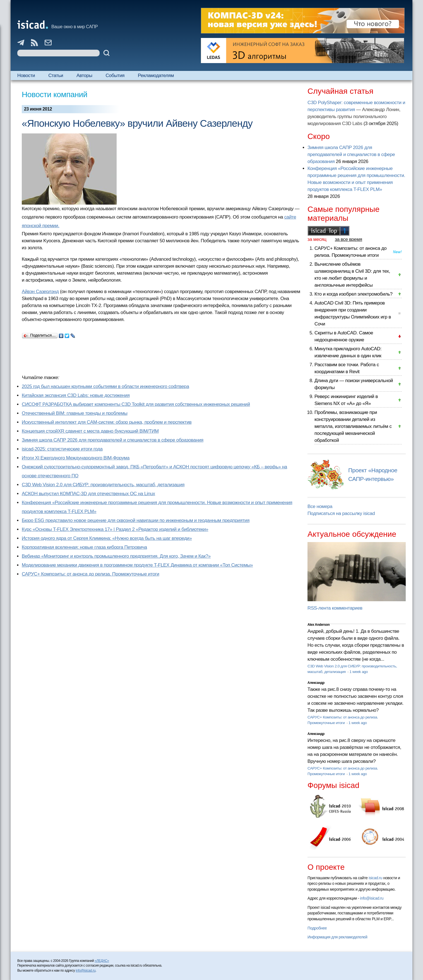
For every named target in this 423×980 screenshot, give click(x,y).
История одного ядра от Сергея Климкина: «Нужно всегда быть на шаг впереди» (107, 538)
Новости (26, 76)
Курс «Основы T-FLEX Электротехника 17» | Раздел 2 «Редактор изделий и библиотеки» (115, 529)
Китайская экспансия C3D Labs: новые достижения (76, 395)
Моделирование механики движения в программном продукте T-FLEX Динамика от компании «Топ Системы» (137, 565)
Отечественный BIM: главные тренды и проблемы (75, 413)
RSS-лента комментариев (335, 608)
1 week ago (359, 672)
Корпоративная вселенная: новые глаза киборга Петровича (84, 547)
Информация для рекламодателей (337, 937)
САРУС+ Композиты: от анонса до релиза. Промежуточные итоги (91, 574)
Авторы (84, 76)
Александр (316, 683)
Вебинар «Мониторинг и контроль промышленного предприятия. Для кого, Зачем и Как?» (116, 556)
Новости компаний (55, 94)
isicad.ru (375, 878)
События (115, 76)
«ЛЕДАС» (102, 961)
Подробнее (317, 928)
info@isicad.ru (372, 898)
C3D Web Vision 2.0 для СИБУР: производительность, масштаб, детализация (103, 485)
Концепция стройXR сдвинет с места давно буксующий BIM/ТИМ (90, 431)
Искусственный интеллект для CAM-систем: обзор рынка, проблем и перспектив (107, 422)
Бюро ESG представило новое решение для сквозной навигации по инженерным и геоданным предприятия (136, 520)
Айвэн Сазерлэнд (40, 292)
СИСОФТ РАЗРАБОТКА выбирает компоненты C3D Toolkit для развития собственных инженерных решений (136, 404)
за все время (349, 239)
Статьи (56, 76)
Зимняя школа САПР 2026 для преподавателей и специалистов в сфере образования (113, 440)
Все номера (320, 506)
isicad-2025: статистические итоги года (62, 449)
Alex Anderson (319, 625)
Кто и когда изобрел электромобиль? (354, 294)
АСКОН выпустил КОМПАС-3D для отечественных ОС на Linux (88, 494)
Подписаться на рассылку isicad (341, 513)
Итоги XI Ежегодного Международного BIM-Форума (76, 458)
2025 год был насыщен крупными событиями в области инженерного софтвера (105, 386)
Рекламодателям (156, 76)
